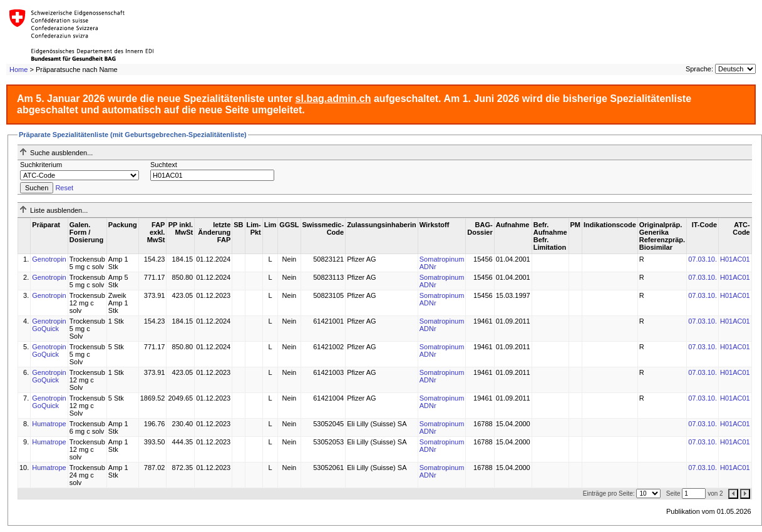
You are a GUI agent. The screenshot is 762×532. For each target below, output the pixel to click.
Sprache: (699, 69)
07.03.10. (703, 259)
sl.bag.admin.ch (333, 99)
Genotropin (49, 259)
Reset (64, 188)
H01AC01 (735, 259)
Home (18, 69)
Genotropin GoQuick (49, 325)
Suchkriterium (41, 165)
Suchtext (164, 165)
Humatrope (49, 424)
